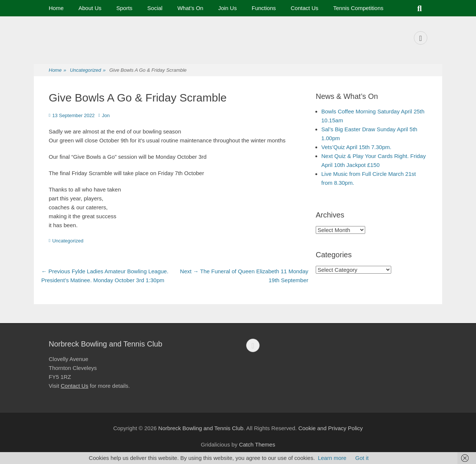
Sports (124, 8)
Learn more (332, 458)
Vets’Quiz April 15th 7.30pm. (356, 147)
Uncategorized (88, 70)
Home (56, 8)
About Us (90, 8)
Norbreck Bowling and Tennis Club (201, 428)
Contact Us (305, 8)
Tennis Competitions (358, 8)
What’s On (190, 8)
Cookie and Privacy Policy (330, 428)
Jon (106, 115)
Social (155, 8)
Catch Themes (257, 444)
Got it (362, 458)
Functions (264, 8)
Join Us (228, 8)
